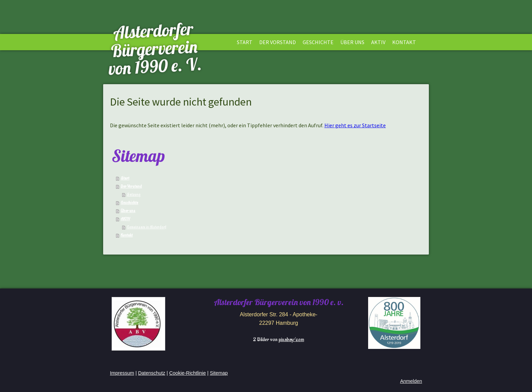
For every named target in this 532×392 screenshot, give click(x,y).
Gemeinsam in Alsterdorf (147, 227)
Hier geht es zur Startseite (355, 125)
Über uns (352, 42)
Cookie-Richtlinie (188, 373)
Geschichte (318, 42)
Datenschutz (152, 373)
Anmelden (411, 381)
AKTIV (378, 42)
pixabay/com (291, 340)
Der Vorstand (278, 42)
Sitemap (219, 373)
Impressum (122, 373)
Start (245, 42)
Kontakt (404, 42)
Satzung (134, 195)
